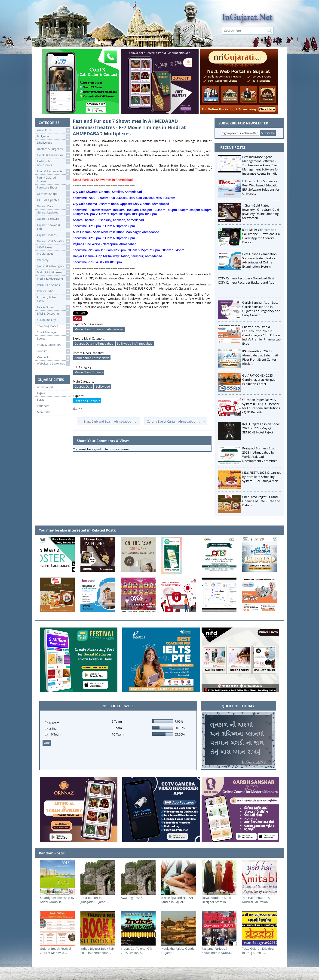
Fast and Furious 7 (87, 401)
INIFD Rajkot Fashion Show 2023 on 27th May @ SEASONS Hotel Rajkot (261, 428)
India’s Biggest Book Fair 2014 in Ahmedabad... (97, 951)
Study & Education (53, 345)
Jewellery (53, 260)
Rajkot (41, 393)
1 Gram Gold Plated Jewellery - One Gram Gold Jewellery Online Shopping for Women (261, 212)
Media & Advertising (53, 279)
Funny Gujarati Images (53, 179)
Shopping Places (53, 326)
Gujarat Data (53, 206)
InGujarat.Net (53, 254)
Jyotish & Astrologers (53, 266)
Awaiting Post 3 (132, 898)
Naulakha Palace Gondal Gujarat (178, 951)
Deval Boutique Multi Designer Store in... (216, 900)
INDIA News (53, 248)
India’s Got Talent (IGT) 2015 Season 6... (136, 951)
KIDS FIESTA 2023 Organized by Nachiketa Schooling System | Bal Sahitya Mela (262, 477)
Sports (53, 339)
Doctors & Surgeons (53, 149)
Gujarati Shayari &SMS (53, 227)
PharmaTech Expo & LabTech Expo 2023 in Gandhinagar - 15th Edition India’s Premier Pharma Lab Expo (261, 335)
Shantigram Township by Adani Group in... (57, 900)
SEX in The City (53, 320)
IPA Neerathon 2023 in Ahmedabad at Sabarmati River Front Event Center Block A (260, 357)
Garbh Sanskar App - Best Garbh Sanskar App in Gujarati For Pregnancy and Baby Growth (261, 309)
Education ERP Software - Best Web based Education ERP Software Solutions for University (261, 187)
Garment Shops (53, 194)
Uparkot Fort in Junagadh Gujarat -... (95, 900)
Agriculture (53, 130)
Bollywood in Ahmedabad (135, 343)
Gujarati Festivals (53, 219)
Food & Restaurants (53, 172)
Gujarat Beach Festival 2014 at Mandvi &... (55, 951)
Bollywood (53, 137)
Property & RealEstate (53, 299)
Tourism (53, 351)
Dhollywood (53, 143)
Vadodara (43, 406)
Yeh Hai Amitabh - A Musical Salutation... (256, 900)
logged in (98, 449)
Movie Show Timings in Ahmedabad (99, 329)
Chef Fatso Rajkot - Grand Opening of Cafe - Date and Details (261, 501)
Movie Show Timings (89, 372)
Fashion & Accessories (53, 163)
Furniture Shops (53, 188)
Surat (40, 400)
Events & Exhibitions (53, 155)
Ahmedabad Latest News (92, 358)
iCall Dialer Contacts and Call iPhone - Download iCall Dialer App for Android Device (262, 236)
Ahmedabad (45, 387)
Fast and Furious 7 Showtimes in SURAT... (217, 951)
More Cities (44, 412)
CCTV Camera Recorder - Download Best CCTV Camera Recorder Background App (246, 280)
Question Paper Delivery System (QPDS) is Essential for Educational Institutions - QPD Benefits (261, 406)
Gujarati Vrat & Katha (53, 241)
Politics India (53, 291)
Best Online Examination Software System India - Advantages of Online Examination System (259, 260)
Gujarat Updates (53, 213)
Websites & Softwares (53, 364)
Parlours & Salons (53, 285)
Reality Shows (53, 308)
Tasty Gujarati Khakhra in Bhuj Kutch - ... (258, 951)
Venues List (53, 357)
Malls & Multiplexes (53, 273)
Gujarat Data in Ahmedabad (94, 343)
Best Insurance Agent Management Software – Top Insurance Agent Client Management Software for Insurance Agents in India (261, 165)
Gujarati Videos (53, 235)
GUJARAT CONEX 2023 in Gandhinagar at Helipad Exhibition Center (259, 380)
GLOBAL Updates (53, 200)
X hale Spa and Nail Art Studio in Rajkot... (177, 900)
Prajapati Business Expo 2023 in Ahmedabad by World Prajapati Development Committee (260, 454)
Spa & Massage (53, 332)
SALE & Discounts (53, 314)
